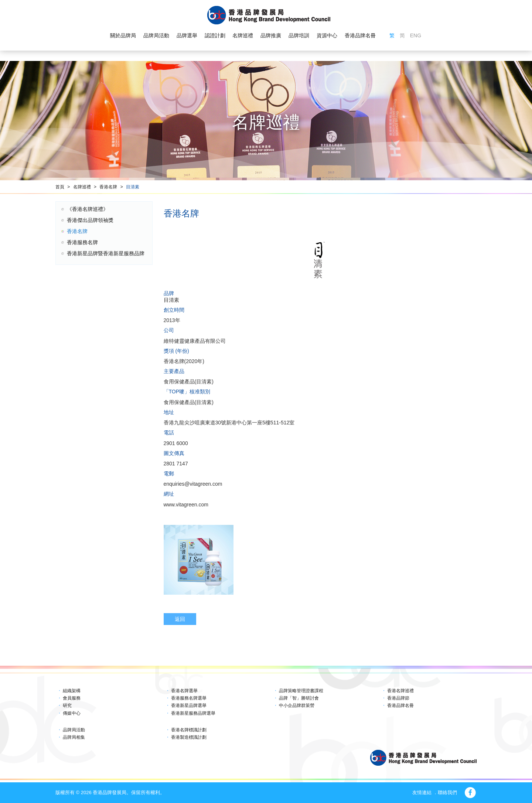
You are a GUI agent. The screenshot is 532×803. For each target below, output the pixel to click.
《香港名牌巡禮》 (88, 209)
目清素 (133, 187)
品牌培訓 (299, 35)
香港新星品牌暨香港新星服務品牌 (106, 253)
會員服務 (72, 698)
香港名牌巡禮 (400, 691)
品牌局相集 (74, 737)
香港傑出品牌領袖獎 (90, 220)
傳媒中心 (72, 713)
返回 (180, 619)
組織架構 (72, 691)
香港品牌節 (398, 698)
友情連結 (422, 792)
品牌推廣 (271, 35)
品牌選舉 (187, 35)
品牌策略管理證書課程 (301, 691)
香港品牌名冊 (360, 35)
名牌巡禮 (243, 35)
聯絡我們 (447, 792)
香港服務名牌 (82, 242)
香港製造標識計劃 (189, 737)
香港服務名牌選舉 (189, 698)
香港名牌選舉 (184, 691)
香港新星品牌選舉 (189, 705)
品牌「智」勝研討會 (299, 698)
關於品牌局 (123, 35)
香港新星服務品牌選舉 (193, 713)
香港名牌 (108, 187)
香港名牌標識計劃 (189, 730)
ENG (416, 35)
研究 (67, 705)
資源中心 (327, 35)
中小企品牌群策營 (297, 705)
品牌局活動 (156, 35)
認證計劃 (215, 35)
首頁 (60, 187)
